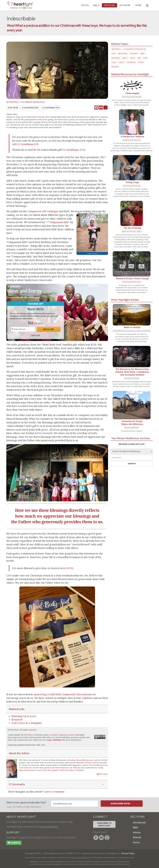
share (133, 58)
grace (125, 58)
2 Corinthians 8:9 (30, 108)
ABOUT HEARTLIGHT (21, 817)
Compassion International (134, 49)
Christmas (131, 62)
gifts (142, 53)
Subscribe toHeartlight (104, 824)
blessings (116, 58)
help (145, 58)
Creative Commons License (63, 735)
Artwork (125, 5)
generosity (123, 53)
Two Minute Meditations (33, 102)
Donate (14, 843)
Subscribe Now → (122, 804)
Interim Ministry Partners (81, 763)
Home (136, 842)
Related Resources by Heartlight (130, 74)
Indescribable (14, 735)
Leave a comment (54, 792)
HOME (138, 5)
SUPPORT (13, 832)
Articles (109, 5)
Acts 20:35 (13, 108)
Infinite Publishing (49, 827)
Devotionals (139, 822)
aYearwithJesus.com (63, 768)
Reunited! (17, 720)
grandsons (116, 49)
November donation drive (39, 117)
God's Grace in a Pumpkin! (27, 723)
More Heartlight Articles (125, 300)
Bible (96, 5)
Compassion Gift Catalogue (43, 211)
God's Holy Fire (26, 768)
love (113, 53)
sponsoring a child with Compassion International (62, 694)
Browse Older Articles (132, 444)
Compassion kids (59, 222)
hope (114, 62)
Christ (141, 62)
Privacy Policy (128, 853)
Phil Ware (14, 102)
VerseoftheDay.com (84, 760)
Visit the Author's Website (72, 770)
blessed (115, 67)
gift (139, 58)
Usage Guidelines (54, 740)
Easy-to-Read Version (80, 858)
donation (134, 53)
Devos (85, 5)
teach (122, 62)
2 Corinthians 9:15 (51, 108)
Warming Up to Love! (24, 716)
